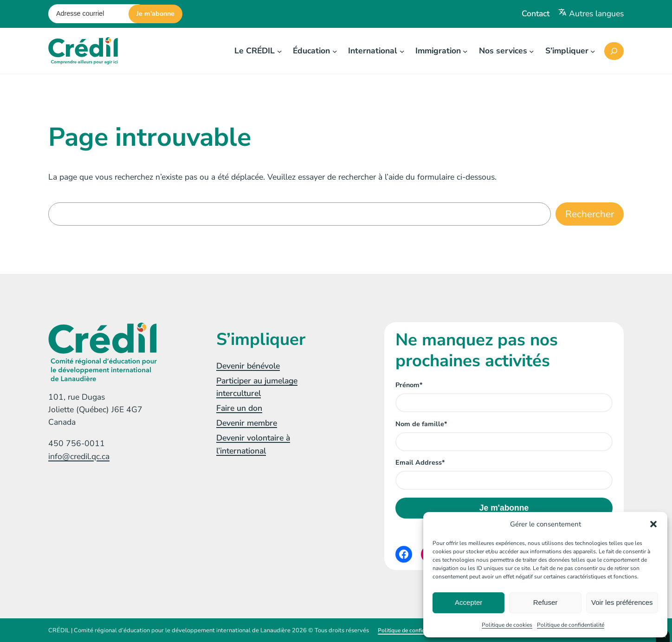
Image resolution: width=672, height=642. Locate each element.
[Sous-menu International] (402, 51)
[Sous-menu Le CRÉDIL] (280, 51)
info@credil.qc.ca (79, 456)
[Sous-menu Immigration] (465, 51)
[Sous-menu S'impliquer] (593, 51)
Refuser (546, 602)
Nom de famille (421, 424)
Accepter (468, 602)
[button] (653, 524)
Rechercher (590, 214)
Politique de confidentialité (571, 625)
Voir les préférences (622, 602)
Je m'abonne (155, 14)
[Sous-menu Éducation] (335, 51)
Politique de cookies (507, 625)
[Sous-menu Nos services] (532, 51)
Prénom (409, 385)
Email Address (420, 463)
